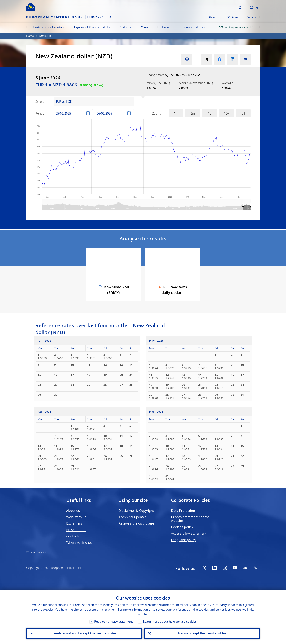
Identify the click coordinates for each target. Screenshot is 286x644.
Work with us (76, 517)
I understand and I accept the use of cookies (84, 633)
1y (210, 113)
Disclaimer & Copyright (136, 511)
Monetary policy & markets (48, 27)
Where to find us (79, 542)
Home (30, 36)
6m (193, 113)
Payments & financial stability (92, 27)
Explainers (74, 523)
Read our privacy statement (114, 622)
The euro (147, 27)
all (243, 113)
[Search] (219, 7)
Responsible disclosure (136, 523)
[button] (247, 8)
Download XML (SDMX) (117, 290)
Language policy (183, 540)
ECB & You (233, 17)
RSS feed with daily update (173, 290)
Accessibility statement (189, 533)
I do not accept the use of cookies (202, 633)
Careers (251, 17)
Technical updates (133, 517)
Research (168, 27)
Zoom (156, 113)
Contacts (73, 536)
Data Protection (183, 511)
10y (226, 113)
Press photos (76, 530)
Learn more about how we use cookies (170, 622)
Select (39, 102)
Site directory (38, 552)
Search (240, 8)
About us (214, 17)
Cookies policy (182, 527)
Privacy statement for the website (190, 519)
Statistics (126, 27)
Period (40, 113)
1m (176, 113)
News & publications (196, 27)
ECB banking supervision (237, 27)
